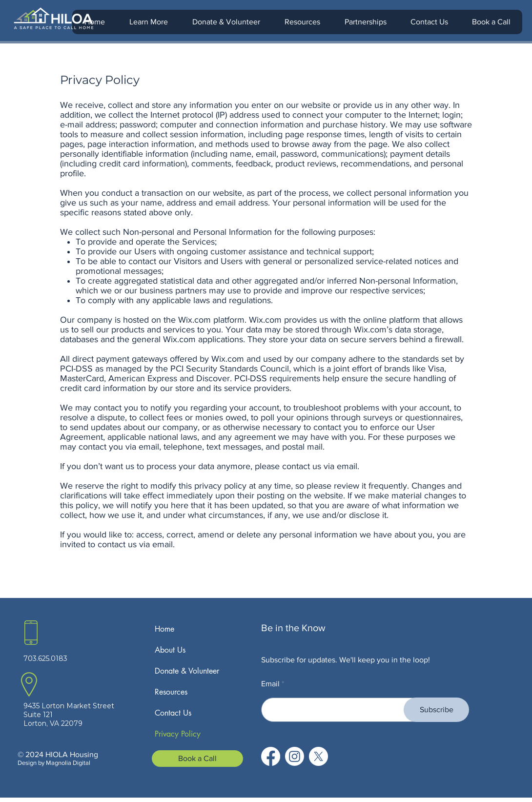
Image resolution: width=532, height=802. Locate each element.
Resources (171, 692)
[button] (148, 22)
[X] (318, 756)
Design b (30, 763)
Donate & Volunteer (187, 671)
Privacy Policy (178, 734)
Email (270, 684)
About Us (170, 650)
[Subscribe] (436, 710)
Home (164, 629)
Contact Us (173, 713)
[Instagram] (295, 756)
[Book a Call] (197, 759)
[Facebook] (271, 756)
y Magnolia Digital (66, 763)
